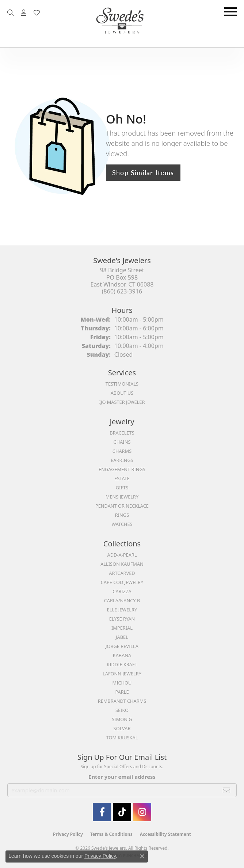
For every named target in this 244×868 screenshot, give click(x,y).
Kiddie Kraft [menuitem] (122, 664)
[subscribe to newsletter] (227, 790)
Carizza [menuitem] (122, 591)
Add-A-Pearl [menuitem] (122, 555)
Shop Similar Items (143, 172)
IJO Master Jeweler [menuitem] (122, 402)
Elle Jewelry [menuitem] (122, 610)
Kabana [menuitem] (122, 655)
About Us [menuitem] (122, 393)
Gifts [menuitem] (122, 488)
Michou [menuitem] (122, 683)
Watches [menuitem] (122, 524)
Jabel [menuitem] (122, 637)
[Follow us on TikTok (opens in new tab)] (122, 812)
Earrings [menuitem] (122, 460)
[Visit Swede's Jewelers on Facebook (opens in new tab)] (102, 812)
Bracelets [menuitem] (122, 433)
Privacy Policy (68, 834)
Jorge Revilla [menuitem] (122, 646)
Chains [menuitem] (122, 442)
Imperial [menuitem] (122, 628)
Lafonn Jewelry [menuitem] (122, 674)
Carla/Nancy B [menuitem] (122, 600)
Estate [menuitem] (122, 478)
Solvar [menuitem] (122, 728)
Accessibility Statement (165, 834)
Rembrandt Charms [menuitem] (122, 701)
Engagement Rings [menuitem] (122, 469)
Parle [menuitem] (122, 692)
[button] (10, 13)
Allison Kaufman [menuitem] (122, 564)
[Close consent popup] (142, 856)
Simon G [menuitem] (122, 719)
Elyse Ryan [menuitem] (122, 619)
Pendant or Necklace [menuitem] (122, 506)
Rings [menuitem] (122, 515)
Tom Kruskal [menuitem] (122, 738)
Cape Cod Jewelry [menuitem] (122, 582)
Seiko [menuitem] (122, 710)
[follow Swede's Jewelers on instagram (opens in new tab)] (142, 812)
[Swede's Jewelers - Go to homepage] (122, 24)
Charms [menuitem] (122, 451)
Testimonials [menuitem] (122, 384)
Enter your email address (122, 777)
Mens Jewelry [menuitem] (122, 497)
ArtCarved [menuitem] (122, 573)
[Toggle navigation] (230, 12)
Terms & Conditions (111, 834)
